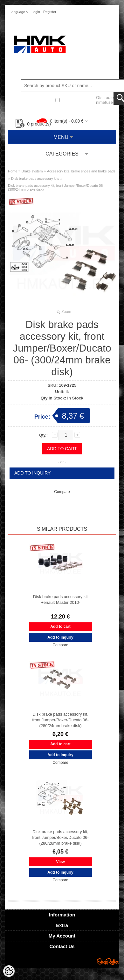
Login (36, 12)
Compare (62, 492)
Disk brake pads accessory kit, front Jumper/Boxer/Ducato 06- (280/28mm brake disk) (60, 837)
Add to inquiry (32, 473)
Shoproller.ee (108, 961)
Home (13, 171)
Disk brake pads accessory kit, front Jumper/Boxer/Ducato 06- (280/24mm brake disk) (60, 720)
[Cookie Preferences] (9, 971)
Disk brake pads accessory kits (35, 179)
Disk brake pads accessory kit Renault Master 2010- (60, 600)
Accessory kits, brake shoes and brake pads (81, 171)
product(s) (33, 124)
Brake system (32, 171)
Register (50, 12)
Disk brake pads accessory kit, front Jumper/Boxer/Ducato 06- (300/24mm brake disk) (56, 187)
